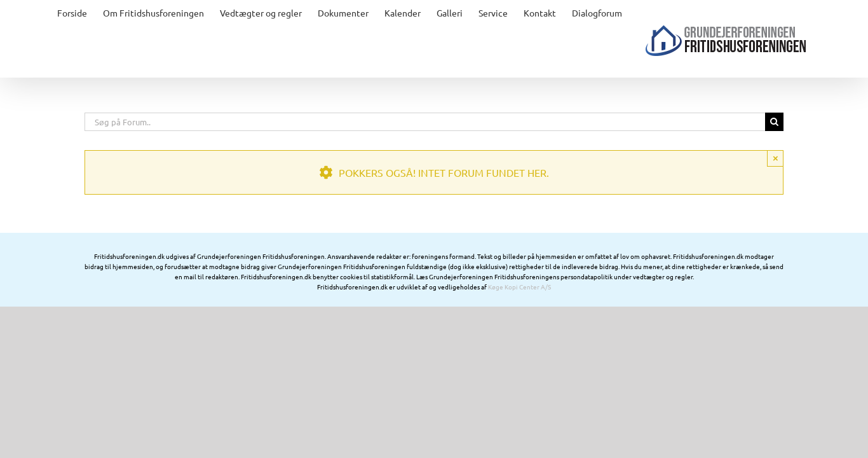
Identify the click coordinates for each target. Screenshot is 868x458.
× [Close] (776, 184)
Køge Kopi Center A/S (519, 312)
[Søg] (774, 147)
